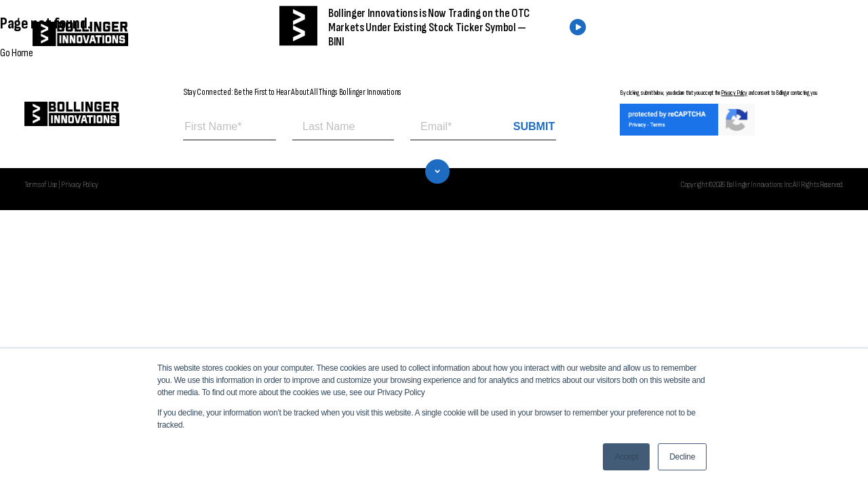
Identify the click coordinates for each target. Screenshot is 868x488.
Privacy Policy (734, 93)
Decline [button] (682, 457)
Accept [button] (626, 457)
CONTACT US (754, 34)
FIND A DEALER (650, 34)
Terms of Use (41, 184)
